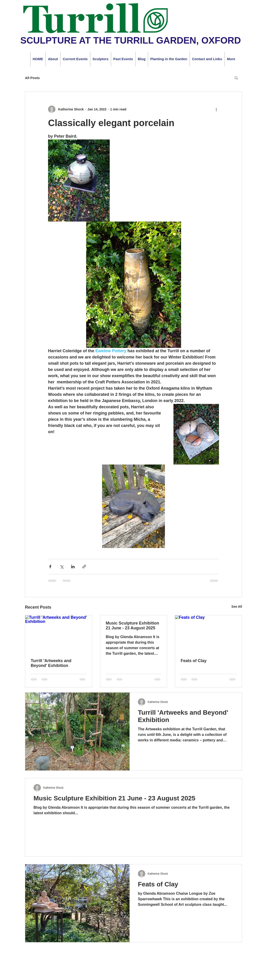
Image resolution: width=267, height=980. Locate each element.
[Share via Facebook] (50, 567)
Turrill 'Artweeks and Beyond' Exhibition (51, 663)
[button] (236, 78)
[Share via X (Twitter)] (62, 567)
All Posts (32, 78)
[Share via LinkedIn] (73, 567)
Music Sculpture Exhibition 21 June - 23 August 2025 (132, 626)
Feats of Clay (194, 661)
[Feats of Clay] (208, 634)
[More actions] (216, 109)
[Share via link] (84, 567)
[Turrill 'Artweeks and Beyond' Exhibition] (59, 634)
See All (237, 607)
